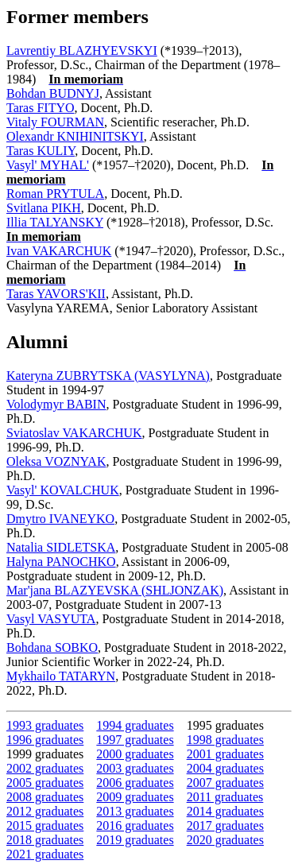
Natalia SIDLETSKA (61, 547)
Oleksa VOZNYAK (56, 461)
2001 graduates (225, 754)
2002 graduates (45, 768)
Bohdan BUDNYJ (53, 93)
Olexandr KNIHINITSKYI (75, 136)
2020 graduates (225, 840)
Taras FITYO (41, 108)
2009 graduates (135, 797)
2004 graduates (225, 768)
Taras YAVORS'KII (56, 294)
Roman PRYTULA (55, 194)
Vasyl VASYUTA (51, 619)
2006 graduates (135, 783)
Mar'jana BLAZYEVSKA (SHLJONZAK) (115, 590)
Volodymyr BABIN (56, 404)
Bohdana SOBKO (52, 647)
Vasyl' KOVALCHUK (63, 490)
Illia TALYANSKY (55, 222)
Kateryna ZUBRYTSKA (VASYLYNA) (108, 376)
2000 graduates (135, 754)
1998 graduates (225, 740)
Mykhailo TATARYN (61, 676)
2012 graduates (45, 811)
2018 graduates (45, 840)
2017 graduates (225, 825)
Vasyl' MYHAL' (48, 165)
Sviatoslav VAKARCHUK (74, 433)
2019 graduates (135, 840)
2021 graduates (45, 854)
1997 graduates (135, 740)
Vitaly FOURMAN (55, 122)
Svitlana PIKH (44, 208)
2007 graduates (225, 783)
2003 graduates (135, 768)
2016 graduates (135, 825)
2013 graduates (135, 811)
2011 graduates (225, 797)
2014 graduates (225, 811)
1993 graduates (45, 725)
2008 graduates (45, 797)
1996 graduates (45, 740)
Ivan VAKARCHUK (59, 251)
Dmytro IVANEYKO (60, 519)
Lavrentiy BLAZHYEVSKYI (82, 50)
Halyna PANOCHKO (61, 562)
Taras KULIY (41, 151)
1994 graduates (135, 725)
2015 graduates (45, 825)
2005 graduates (45, 783)
